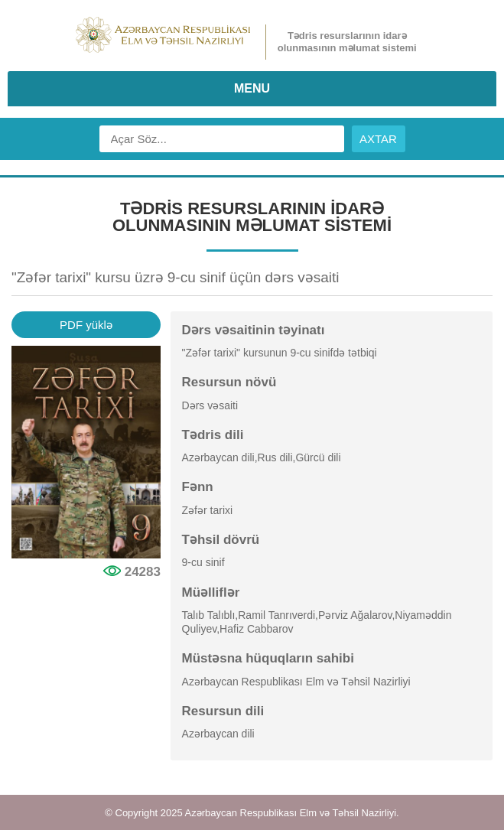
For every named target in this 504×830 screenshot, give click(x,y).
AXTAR (378, 139)
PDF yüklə (86, 325)
